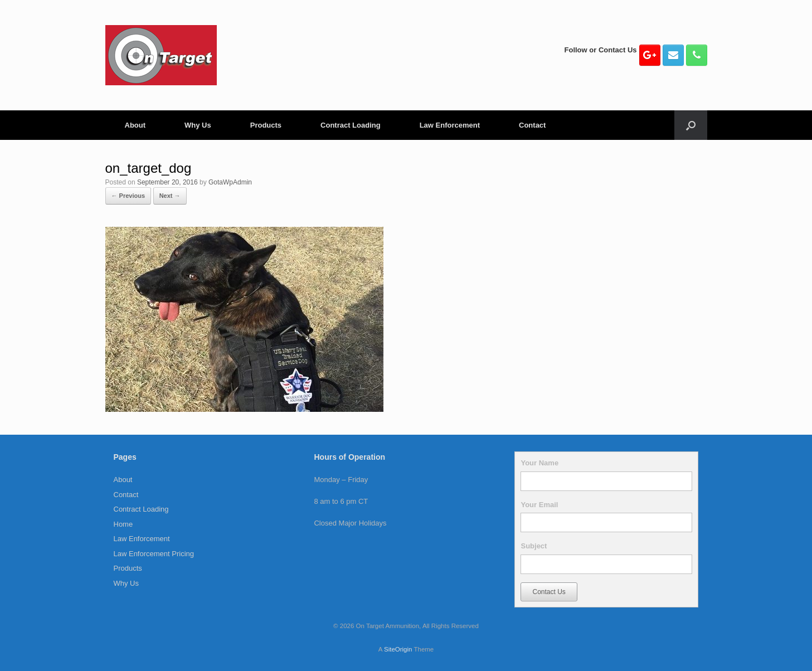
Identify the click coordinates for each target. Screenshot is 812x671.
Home (123, 524)
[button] (691, 125)
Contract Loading (351, 125)
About (135, 125)
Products (266, 125)
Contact (532, 125)
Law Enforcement (450, 125)
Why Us (198, 125)
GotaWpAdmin (230, 182)
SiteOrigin (398, 649)
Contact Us (549, 592)
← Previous (128, 196)
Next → (170, 196)
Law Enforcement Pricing (154, 554)
